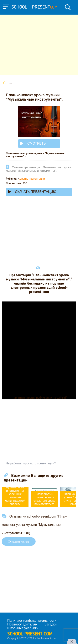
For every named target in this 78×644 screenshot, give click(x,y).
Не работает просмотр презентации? (31, 463)
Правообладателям (22, 624)
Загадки (51, 624)
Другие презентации (32, 179)
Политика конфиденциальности (32, 621)
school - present (34, 7)
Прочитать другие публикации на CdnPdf (39, 398)
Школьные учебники (23, 628)
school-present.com (30, 634)
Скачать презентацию (32, 192)
